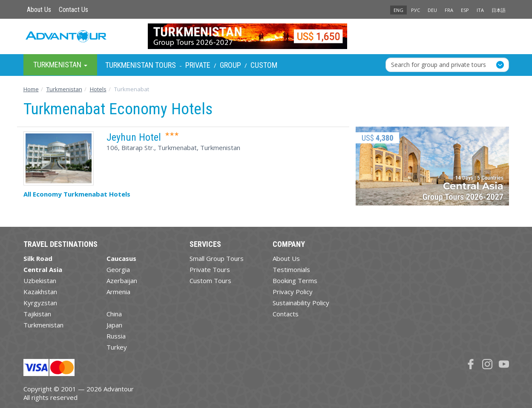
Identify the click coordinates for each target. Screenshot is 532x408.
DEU (432, 10)
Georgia (118, 269)
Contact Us (73, 10)
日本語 (499, 10)
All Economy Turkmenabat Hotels (77, 194)
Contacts (286, 314)
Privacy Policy (293, 292)
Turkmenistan (43, 325)
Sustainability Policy (301, 303)
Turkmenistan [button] (60, 65)
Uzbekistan (40, 281)
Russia (116, 336)
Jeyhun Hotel (134, 137)
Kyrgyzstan (40, 303)
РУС (416, 10)
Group (230, 65)
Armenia (118, 292)
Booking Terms (295, 281)
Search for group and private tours (439, 65)
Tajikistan (37, 314)
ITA (480, 10)
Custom (264, 65)
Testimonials (291, 269)
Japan (114, 325)
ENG (398, 10)
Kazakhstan (40, 292)
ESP (465, 10)
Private (198, 65)
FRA (449, 10)
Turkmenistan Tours (141, 65)
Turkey (117, 347)
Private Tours (210, 269)
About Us (39, 10)
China (114, 314)
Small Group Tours (217, 258)
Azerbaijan (122, 281)
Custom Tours (210, 281)
